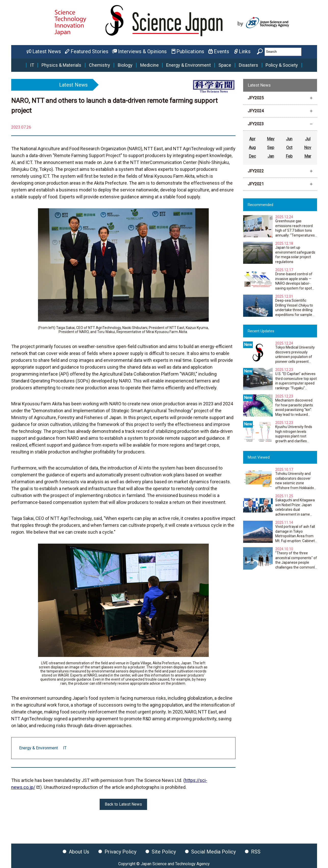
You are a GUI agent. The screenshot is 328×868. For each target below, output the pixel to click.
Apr (252, 139)
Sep (271, 148)
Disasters (248, 65)
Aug (252, 148)
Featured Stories (89, 51)
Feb (289, 156)
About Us (79, 852)
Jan (271, 156)
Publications (190, 51)
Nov (308, 148)
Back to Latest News (123, 804)
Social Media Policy (213, 852)
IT (32, 65)
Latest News (47, 51)
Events (221, 51)
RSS (256, 852)
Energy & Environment (188, 65)
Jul (308, 139)
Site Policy (164, 852)
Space (225, 65)
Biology (125, 65)
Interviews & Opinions (142, 51)
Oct (289, 148)
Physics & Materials (61, 65)
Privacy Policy (120, 852)
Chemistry (100, 65)
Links (245, 51)
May (271, 139)
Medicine (149, 65)
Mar (308, 156)
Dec (252, 156)
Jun (289, 139)
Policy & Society (282, 65)
